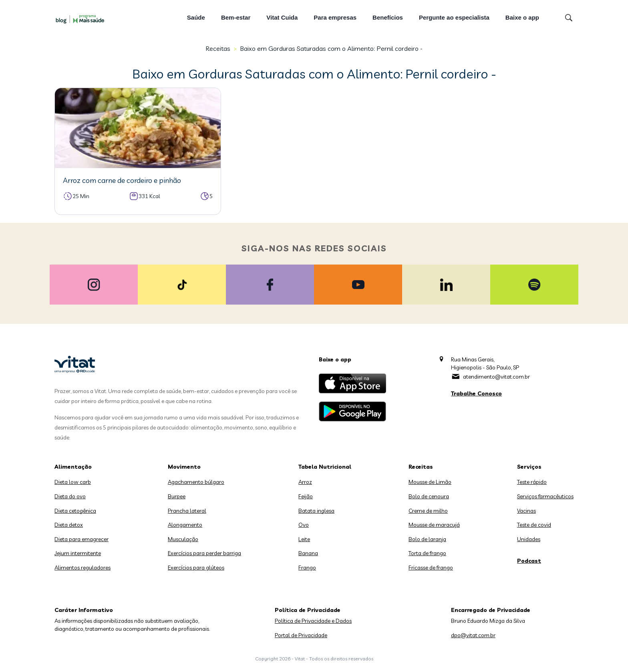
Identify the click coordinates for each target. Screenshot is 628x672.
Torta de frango (427, 553)
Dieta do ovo (70, 496)
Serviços (529, 467)
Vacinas (526, 511)
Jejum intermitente (78, 553)
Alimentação (73, 467)
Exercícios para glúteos (196, 568)
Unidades (529, 539)
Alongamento (185, 525)
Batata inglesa (316, 511)
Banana (308, 553)
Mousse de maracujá (434, 525)
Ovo (304, 525)
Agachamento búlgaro (196, 482)
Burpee (177, 496)
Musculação (183, 539)
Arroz (305, 482)
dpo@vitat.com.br (473, 635)
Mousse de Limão (430, 482)
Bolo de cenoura (429, 496)
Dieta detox (69, 525)
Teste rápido (532, 482)
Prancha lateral (187, 511)
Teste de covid (534, 525)
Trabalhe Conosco (476, 393)
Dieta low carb (73, 482)
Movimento (184, 467)
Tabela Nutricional (325, 467)
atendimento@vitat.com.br (496, 377)
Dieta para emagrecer (82, 539)
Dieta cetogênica (75, 511)
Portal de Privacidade (301, 635)
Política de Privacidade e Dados (313, 621)
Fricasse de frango (431, 568)
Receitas (218, 48)
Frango (307, 568)
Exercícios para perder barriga (204, 553)
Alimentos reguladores (83, 568)
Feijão (306, 496)
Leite (304, 539)
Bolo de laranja (427, 539)
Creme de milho (428, 511)
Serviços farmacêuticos (545, 496)
